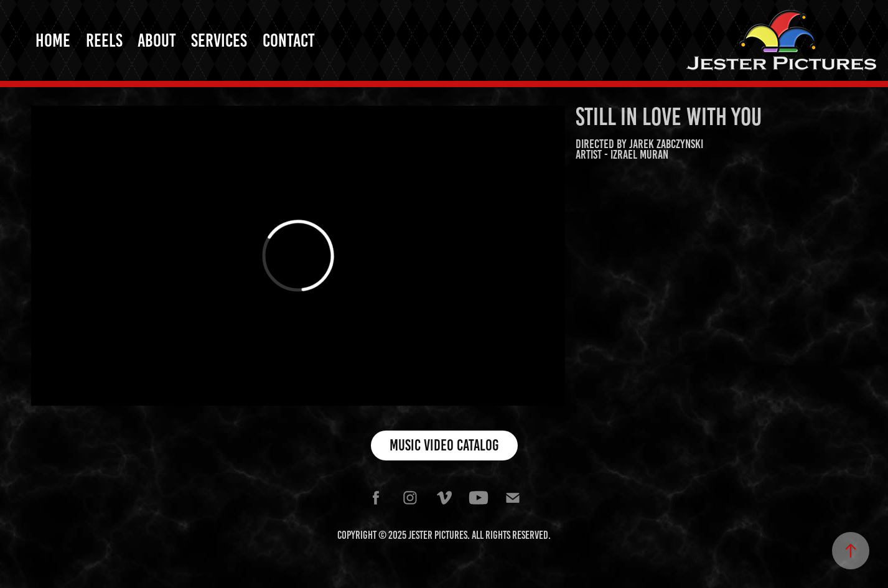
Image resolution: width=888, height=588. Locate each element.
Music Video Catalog (444, 445)
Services (219, 40)
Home (53, 40)
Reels (104, 40)
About (157, 40)
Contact (289, 40)
